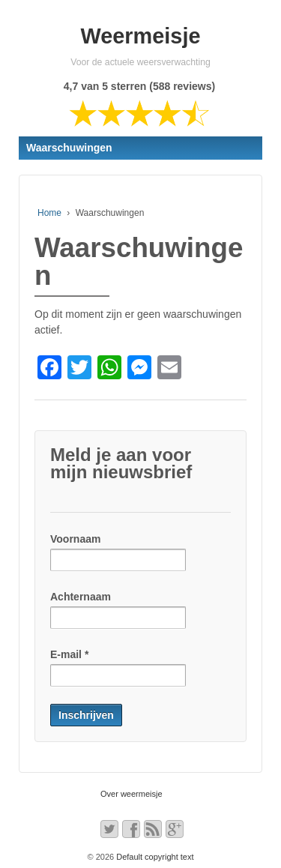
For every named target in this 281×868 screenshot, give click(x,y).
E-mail (69, 654)
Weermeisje (141, 36)
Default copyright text (154, 857)
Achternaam (81, 597)
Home (49, 213)
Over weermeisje (132, 794)
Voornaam (75, 539)
